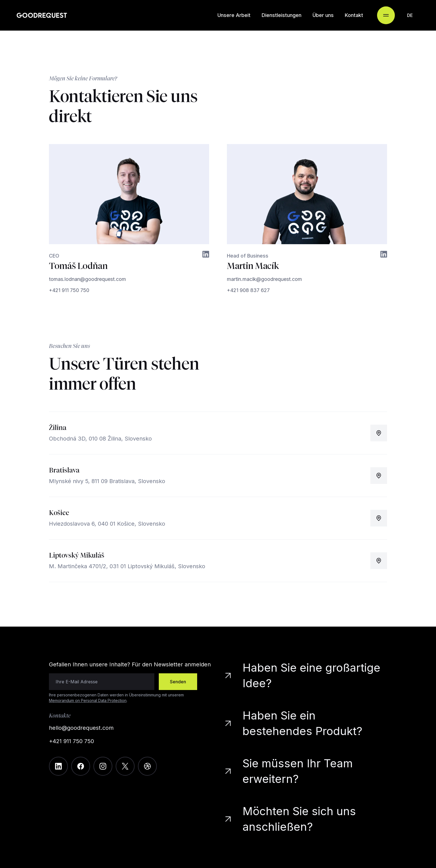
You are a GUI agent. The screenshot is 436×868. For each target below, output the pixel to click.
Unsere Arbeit (234, 15)
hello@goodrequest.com (81, 728)
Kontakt (354, 15)
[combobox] (410, 15)
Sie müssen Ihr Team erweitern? (289, 771)
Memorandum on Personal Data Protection (88, 700)
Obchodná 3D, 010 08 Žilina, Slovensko (100, 439)
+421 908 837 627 (248, 290)
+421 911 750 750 (69, 290)
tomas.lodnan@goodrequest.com (87, 279)
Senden (178, 682)
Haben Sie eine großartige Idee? (303, 675)
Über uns (323, 15)
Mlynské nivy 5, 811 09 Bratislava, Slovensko (107, 481)
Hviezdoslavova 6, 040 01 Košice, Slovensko (107, 524)
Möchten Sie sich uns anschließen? (291, 819)
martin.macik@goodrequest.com (264, 279)
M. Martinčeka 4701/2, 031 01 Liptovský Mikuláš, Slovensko (127, 566)
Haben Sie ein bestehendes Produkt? (292, 723)
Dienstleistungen (282, 15)
